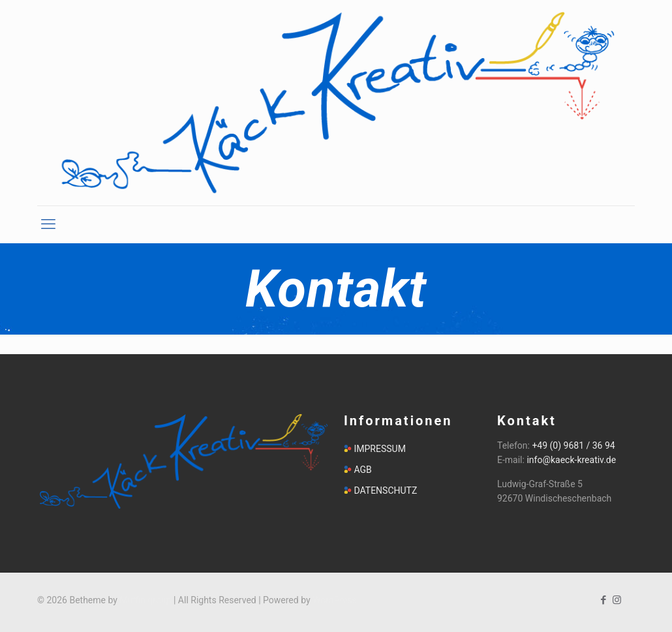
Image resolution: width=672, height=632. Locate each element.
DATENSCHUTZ (385, 490)
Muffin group (145, 600)
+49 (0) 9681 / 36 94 (573, 445)
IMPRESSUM (379, 449)
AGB (362, 470)
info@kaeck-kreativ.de (571, 460)
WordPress (335, 600)
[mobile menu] (48, 224)
